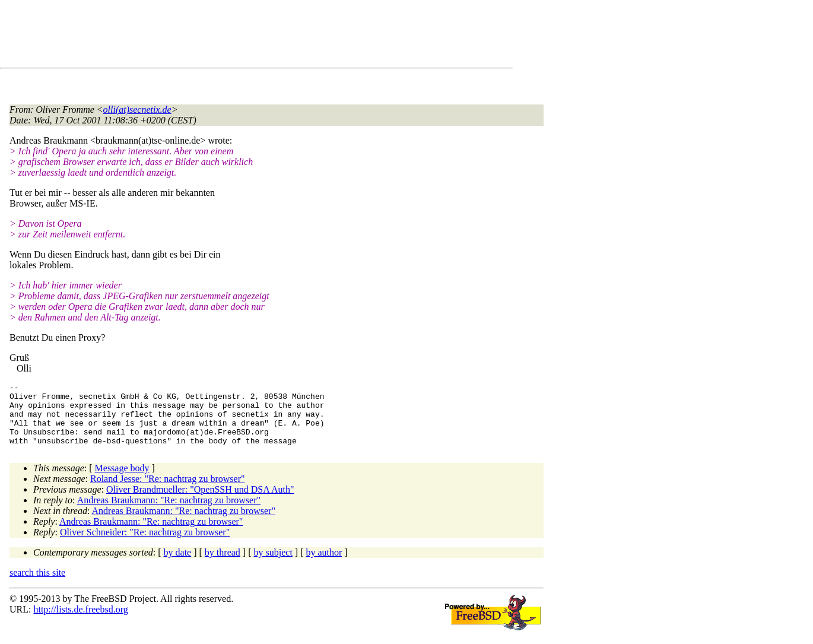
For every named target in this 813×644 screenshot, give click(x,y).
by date (178, 565)
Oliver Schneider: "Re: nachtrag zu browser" (145, 545)
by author (324, 565)
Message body (122, 480)
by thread (223, 565)
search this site (37, 585)
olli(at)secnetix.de (137, 110)
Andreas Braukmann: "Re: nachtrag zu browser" (169, 513)
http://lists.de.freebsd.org (80, 622)
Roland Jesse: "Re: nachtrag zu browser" (168, 491)
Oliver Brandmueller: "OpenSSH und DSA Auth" (200, 502)
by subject (273, 565)
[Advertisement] (226, 36)
